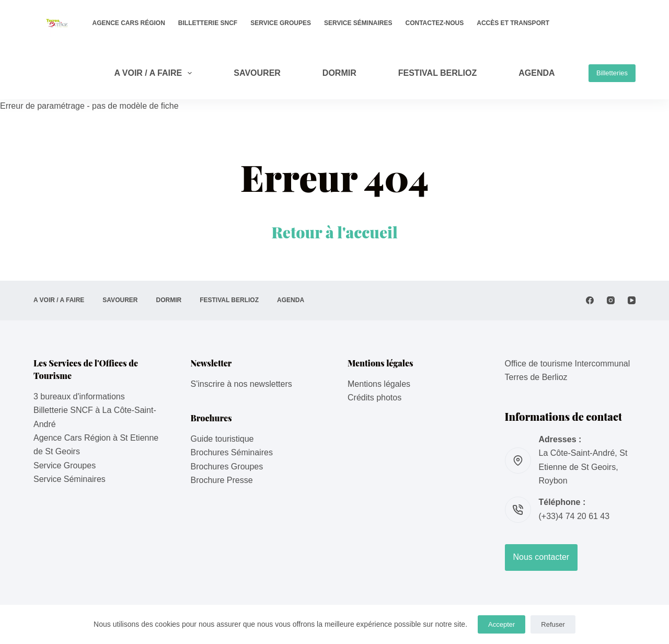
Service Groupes (281, 23)
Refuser (553, 624)
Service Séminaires (358, 23)
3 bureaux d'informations (79, 396)
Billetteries (612, 73)
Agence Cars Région (129, 23)
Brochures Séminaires (232, 452)
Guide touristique (222, 439)
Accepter (501, 624)
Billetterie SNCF (208, 23)
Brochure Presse (222, 480)
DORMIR (339, 73)
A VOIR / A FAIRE (155, 73)
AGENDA (537, 73)
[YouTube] (632, 300)
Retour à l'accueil (334, 232)
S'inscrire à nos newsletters (241, 384)
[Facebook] (590, 300)
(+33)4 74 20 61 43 (574, 516)
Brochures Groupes (227, 467)
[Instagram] (611, 300)
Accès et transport (513, 23)
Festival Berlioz (438, 73)
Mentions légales (379, 384)
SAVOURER (257, 73)
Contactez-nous (435, 23)
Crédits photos (374, 398)
